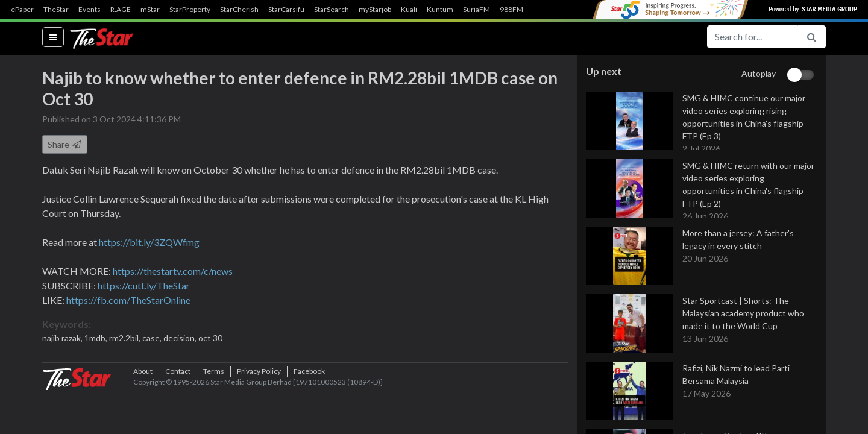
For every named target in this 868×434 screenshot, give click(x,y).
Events (90, 10)
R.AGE (121, 10)
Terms (214, 413)
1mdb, (97, 343)
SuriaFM (476, 10)
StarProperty (190, 10)
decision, (181, 343)
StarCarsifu (286, 10)
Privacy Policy (259, 413)
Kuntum (440, 10)
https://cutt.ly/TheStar (144, 291)
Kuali (409, 10)
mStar (150, 10)
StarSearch (332, 10)
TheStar (56, 10)
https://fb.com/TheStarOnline (128, 305)
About (143, 413)
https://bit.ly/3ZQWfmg (149, 247)
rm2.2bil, (126, 343)
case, (153, 343)
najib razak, (63, 343)
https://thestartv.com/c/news (173, 276)
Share (65, 150)
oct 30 (210, 343)
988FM (511, 10)
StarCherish (239, 10)
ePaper (22, 10)
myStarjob (375, 10)
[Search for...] (752, 37)
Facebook (309, 413)
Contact (178, 413)
